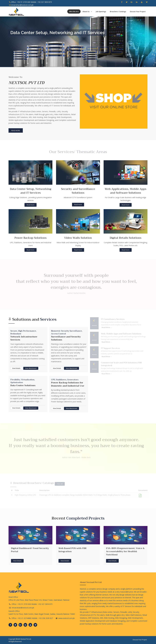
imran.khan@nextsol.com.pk (21, 5)
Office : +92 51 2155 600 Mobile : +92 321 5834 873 (30, 2)
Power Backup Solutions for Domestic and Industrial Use (68, 384)
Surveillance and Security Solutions (66, 338)
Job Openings (101, 11)
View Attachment (31, 368)
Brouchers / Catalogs (118, 11)
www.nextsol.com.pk (66, 618)
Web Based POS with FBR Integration (72, 550)
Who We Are (74, 11)
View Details (16, 368)
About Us (87, 11)
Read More (15, 130)
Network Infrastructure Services (24, 338)
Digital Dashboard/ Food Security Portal (30, 550)
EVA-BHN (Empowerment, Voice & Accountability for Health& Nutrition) (125, 551)
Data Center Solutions (23, 385)
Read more (31, 205)
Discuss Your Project (138, 11)
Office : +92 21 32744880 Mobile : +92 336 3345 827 (32, 618)
